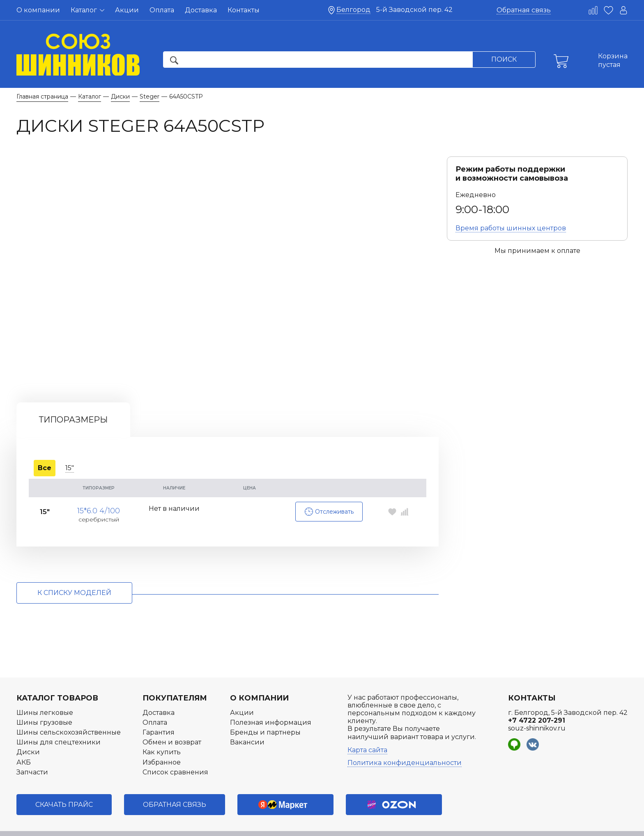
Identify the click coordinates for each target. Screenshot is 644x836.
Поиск (504, 59)
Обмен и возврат (172, 722)
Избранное (162, 742)
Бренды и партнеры (265, 712)
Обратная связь (524, 10)
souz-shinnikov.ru (537, 708)
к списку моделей (74, 573)
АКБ (24, 742)
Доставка (201, 10)
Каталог (87, 10)
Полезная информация (271, 702)
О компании (38, 10)
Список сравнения (175, 752)
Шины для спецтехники (59, 722)
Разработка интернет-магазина (557, 825)
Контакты (244, 10)
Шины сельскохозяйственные (69, 712)
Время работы (511, 228)
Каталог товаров (57, 678)
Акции (127, 10)
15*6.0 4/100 (99, 488)
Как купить (162, 732)
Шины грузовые (44, 702)
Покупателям (175, 678)
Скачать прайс (64, 784)
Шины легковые (45, 692)
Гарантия (159, 712)
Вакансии (247, 722)
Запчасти (32, 752)
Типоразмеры (73, 400)
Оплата (162, 10)
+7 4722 (537, 700)
